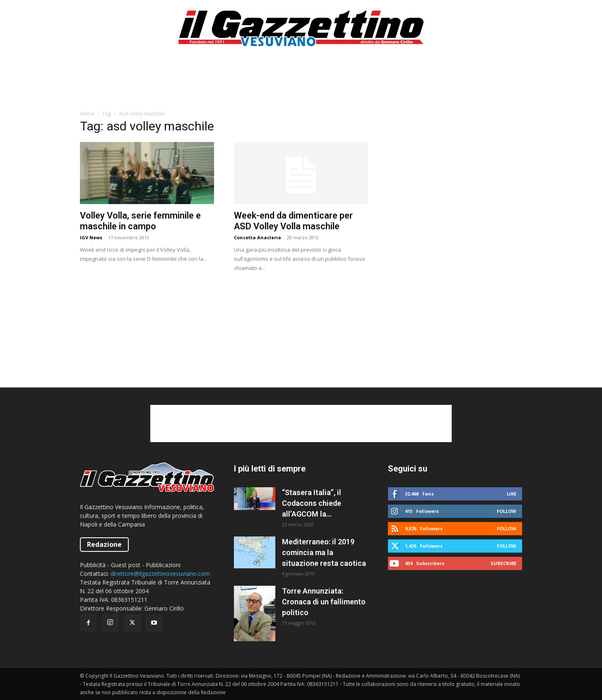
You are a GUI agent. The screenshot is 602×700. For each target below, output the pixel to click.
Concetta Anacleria (258, 237)
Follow (507, 511)
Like (512, 494)
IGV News (91, 237)
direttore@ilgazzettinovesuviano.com (160, 574)
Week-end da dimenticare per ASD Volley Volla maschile (293, 221)
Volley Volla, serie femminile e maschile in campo (140, 221)
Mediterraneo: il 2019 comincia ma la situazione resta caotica (324, 552)
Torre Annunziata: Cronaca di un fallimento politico (324, 602)
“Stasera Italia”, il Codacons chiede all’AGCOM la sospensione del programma (312, 504)
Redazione (104, 544)
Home (87, 114)
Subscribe (503, 563)
